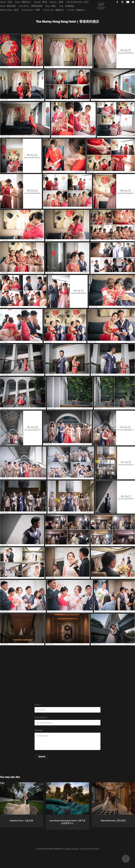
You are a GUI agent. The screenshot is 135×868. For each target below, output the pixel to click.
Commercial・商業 (31, 10)
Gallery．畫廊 (57, 2)
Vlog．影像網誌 (67, 6)
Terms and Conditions (90, 849)
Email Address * (41, 718)
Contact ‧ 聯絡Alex (76, 10)
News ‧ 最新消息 (8, 6)
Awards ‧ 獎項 (40, 2)
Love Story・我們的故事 (31, 6)
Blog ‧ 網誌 (51, 6)
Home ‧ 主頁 (6, 2)
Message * (39, 730)
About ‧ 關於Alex (23, 2)
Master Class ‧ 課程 (9, 10)
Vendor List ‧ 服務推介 (54, 10)
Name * (38, 705)
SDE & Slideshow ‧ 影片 (78, 2)
